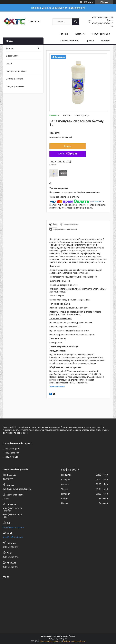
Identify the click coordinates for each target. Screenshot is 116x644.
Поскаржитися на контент (51, 641)
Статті (9, 63)
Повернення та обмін (16, 71)
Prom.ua (72, 636)
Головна (64, 34)
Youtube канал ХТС (69, 41)
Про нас (90, 41)
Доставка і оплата (15, 79)
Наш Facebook (12, 453)
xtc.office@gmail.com (13, 537)
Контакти (106, 41)
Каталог (79, 34)
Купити (68, 146)
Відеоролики (12, 56)
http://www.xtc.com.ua (13, 527)
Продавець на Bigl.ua (58, 639)
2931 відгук (88, 2)
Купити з (68, 154)
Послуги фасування (100, 34)
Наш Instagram (12, 449)
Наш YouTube (12, 457)
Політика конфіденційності (74, 641)
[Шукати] (76, 22)
